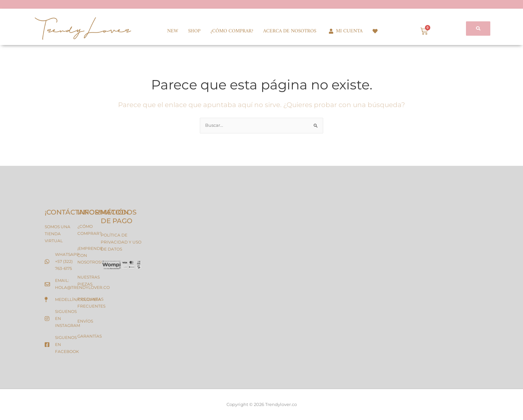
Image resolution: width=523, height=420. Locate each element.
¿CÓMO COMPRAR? (232, 31)
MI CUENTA (344, 31)
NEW (173, 31)
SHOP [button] (194, 31)
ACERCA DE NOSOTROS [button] (290, 31)
